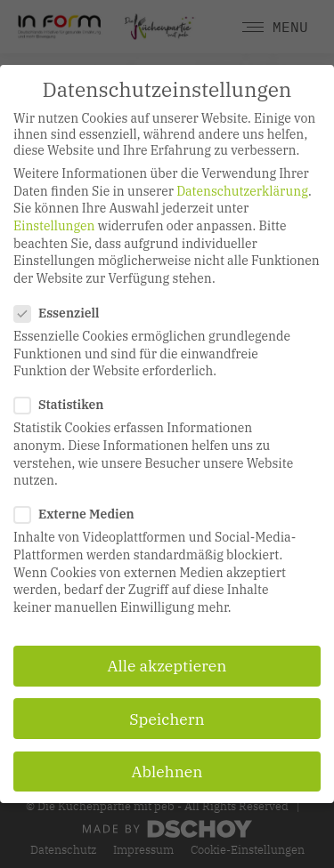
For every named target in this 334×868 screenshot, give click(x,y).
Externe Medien (80, 514)
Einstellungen (54, 226)
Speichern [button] (167, 719)
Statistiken (64, 405)
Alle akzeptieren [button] (167, 666)
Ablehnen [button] (167, 772)
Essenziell (62, 313)
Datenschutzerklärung (242, 191)
